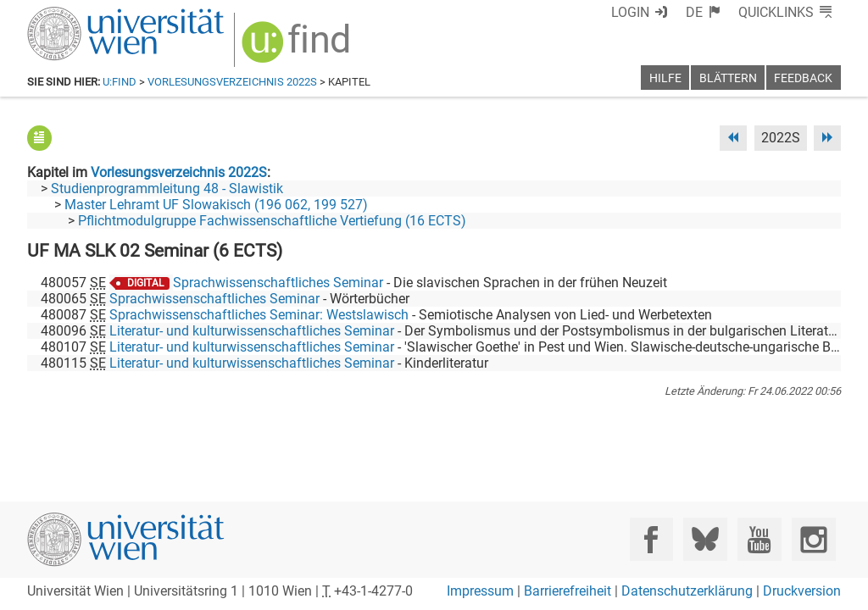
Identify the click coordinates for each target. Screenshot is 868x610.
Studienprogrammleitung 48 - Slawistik (167, 189)
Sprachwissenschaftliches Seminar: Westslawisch (259, 315)
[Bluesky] (705, 539)
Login (630, 12)
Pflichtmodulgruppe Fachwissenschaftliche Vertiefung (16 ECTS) (272, 221)
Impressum (480, 591)
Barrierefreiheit (568, 591)
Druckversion (802, 591)
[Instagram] (813, 539)
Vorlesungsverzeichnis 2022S (232, 82)
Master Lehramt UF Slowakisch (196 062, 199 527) (216, 205)
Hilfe (665, 78)
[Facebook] (651, 539)
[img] (298, 48)
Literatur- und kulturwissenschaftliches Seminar (252, 331)
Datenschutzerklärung (687, 591)
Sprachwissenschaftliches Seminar (278, 283)
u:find (120, 82)
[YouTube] (759, 539)
